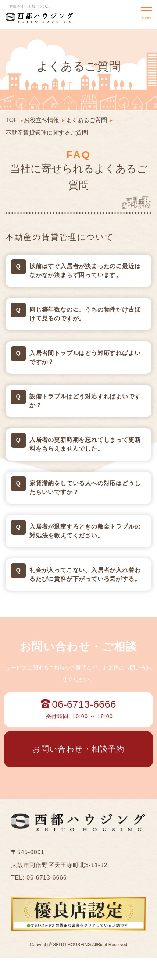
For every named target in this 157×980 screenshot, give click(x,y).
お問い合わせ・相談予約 (78, 749)
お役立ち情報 (42, 120)
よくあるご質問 (86, 120)
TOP (12, 120)
